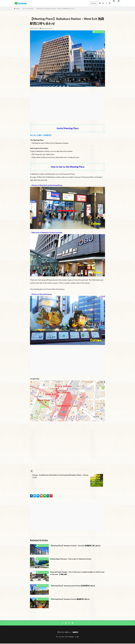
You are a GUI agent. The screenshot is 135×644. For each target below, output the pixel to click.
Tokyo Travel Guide (28, 9)
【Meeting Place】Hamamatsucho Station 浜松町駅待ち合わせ (77, 586)
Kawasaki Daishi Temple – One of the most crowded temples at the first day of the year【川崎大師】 (77, 574)
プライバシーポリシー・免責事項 (67, 633)
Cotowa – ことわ (74, 637)
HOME (18, 9)
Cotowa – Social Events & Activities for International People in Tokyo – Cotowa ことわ (59, 477)
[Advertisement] (67, 106)
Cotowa (93, 3)
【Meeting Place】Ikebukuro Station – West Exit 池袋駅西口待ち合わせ (55, 9)
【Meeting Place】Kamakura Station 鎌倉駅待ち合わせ (74, 599)
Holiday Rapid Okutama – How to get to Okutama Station (75, 559)
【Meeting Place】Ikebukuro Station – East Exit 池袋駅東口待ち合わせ (77, 547)
